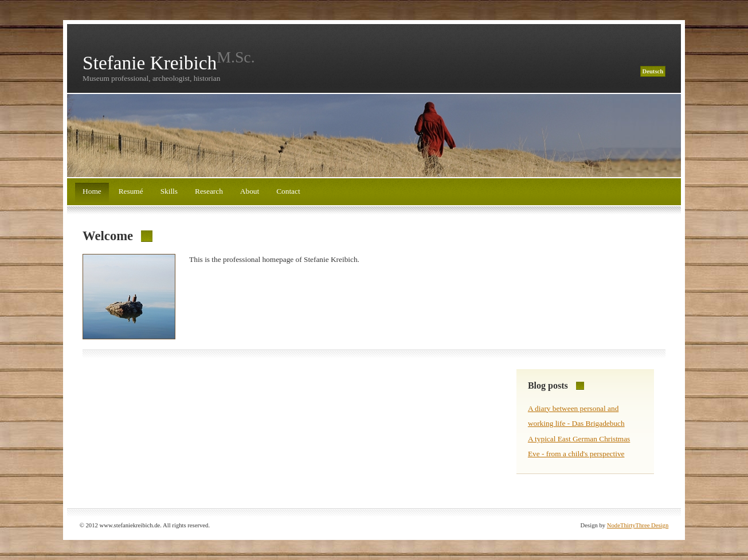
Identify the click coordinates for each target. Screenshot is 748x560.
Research (209, 191)
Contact (288, 191)
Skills (169, 191)
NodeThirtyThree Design (638, 525)
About (250, 191)
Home (92, 191)
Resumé (131, 191)
